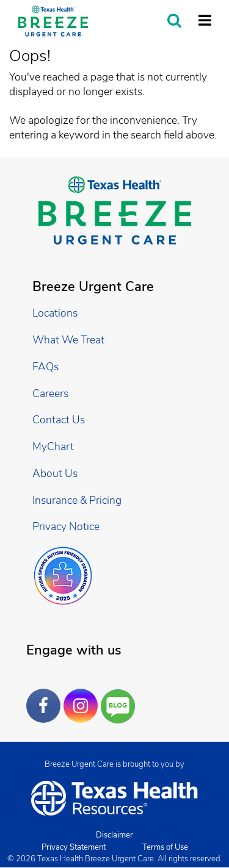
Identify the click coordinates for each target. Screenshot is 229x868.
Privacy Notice (66, 526)
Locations (55, 313)
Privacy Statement (74, 847)
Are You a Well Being (121, 707)
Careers (50, 393)
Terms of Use (165, 847)
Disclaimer (114, 835)
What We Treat (68, 340)
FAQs (45, 367)
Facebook (46, 697)
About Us (55, 473)
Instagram (84, 697)
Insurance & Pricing (77, 500)
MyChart (53, 447)
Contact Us (59, 420)
